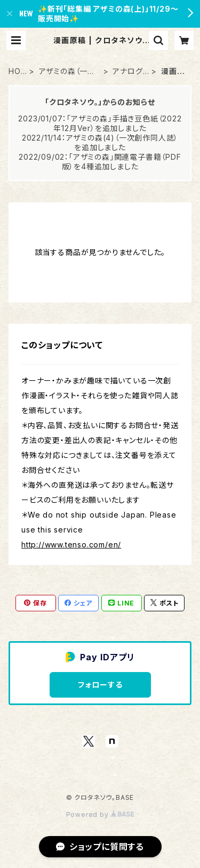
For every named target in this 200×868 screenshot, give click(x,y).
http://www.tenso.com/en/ (71, 544)
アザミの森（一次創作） (67, 72)
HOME (15, 72)
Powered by (100, 814)
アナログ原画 (127, 72)
